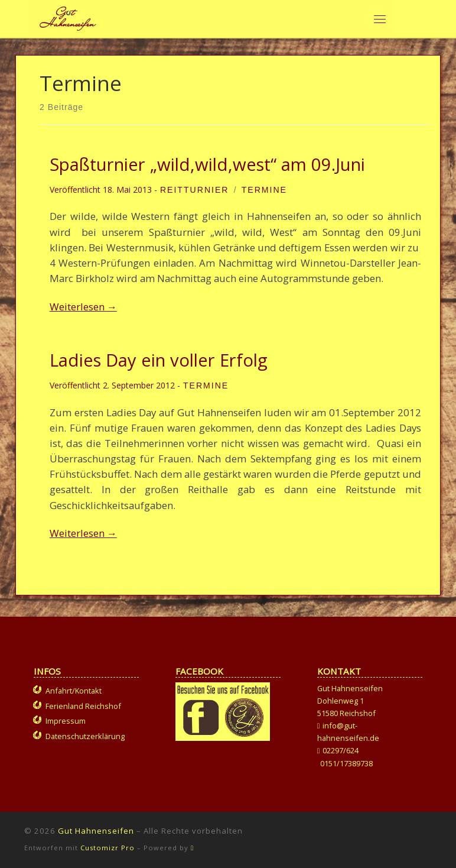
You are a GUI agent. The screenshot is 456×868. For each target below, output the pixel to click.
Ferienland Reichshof (83, 706)
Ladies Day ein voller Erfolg (159, 360)
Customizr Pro (108, 848)
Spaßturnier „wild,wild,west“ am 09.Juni (207, 164)
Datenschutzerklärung (85, 736)
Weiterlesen (83, 307)
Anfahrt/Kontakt (74, 691)
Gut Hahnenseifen (96, 831)
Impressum (66, 721)
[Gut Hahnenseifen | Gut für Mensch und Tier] (68, 17)
